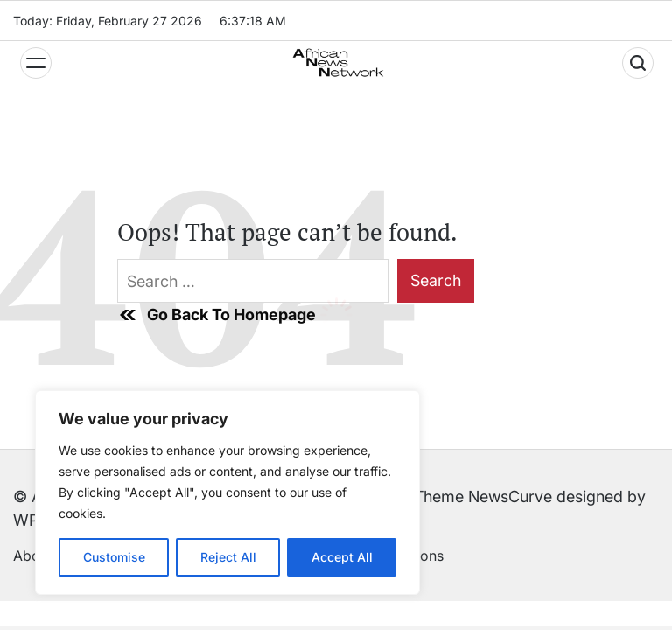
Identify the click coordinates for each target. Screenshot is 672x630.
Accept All (342, 557)
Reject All (228, 557)
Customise (114, 557)
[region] (227, 493)
